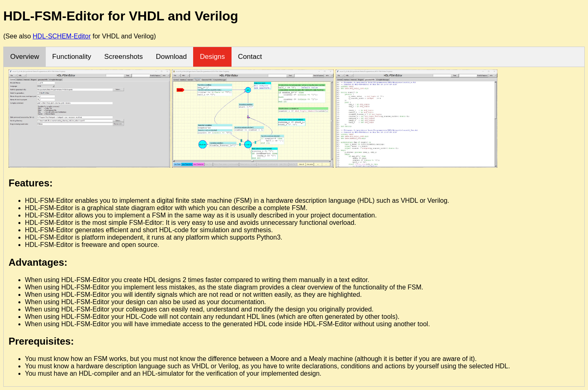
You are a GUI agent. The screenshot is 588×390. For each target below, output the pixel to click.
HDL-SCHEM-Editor (62, 36)
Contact (250, 57)
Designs (212, 57)
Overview (25, 57)
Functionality (72, 57)
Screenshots (124, 57)
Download (171, 57)
